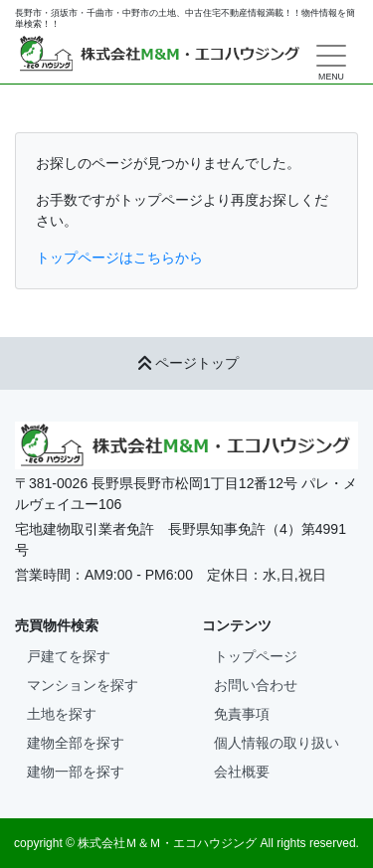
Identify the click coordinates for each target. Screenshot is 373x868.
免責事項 (242, 714)
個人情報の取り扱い (277, 743)
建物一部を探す (76, 772)
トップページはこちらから (119, 258)
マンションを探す (83, 685)
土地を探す (62, 714)
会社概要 (242, 772)
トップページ (256, 656)
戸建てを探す (69, 656)
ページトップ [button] (187, 363)
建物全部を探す (76, 743)
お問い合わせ (256, 685)
